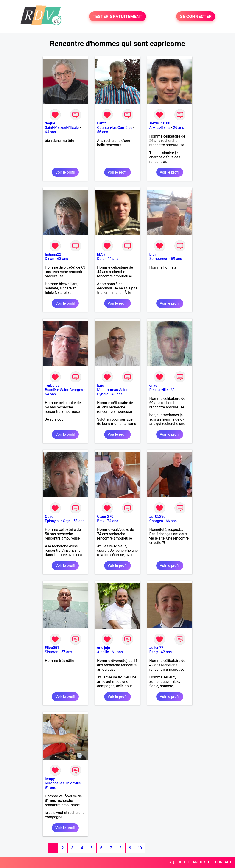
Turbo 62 (52, 385)
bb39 (101, 254)
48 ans (117, 394)
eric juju (104, 648)
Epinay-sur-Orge (58, 521)
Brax (101, 521)
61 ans (117, 652)
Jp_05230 (158, 517)
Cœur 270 (105, 517)
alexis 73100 (160, 123)
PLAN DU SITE (200, 862)
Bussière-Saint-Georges (64, 390)
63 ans (63, 259)
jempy (50, 779)
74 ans (113, 521)
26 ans (179, 128)
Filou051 (52, 648)
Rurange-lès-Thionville (63, 783)
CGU (181, 862)
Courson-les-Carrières (115, 128)
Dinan (50, 259)
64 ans (50, 132)
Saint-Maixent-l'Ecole (62, 128)
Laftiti (102, 123)
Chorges (156, 521)
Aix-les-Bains (160, 128)
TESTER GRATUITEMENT (118, 16)
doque (50, 123)
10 (140, 848)
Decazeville (159, 390)
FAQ (171, 862)
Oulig (49, 517)
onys (153, 385)
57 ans (67, 652)
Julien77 (157, 648)
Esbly (154, 652)
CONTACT (223, 862)
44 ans (113, 259)
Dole (101, 259)
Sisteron (52, 652)
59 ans (176, 259)
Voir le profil (65, 172)
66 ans (171, 521)
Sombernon (159, 259)
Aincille (103, 652)
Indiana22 (53, 254)
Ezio (101, 385)
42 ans (166, 652)
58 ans (79, 521)
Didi (153, 254)
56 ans (103, 132)
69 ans (176, 390)
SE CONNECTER (196, 16)
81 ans (50, 787)
